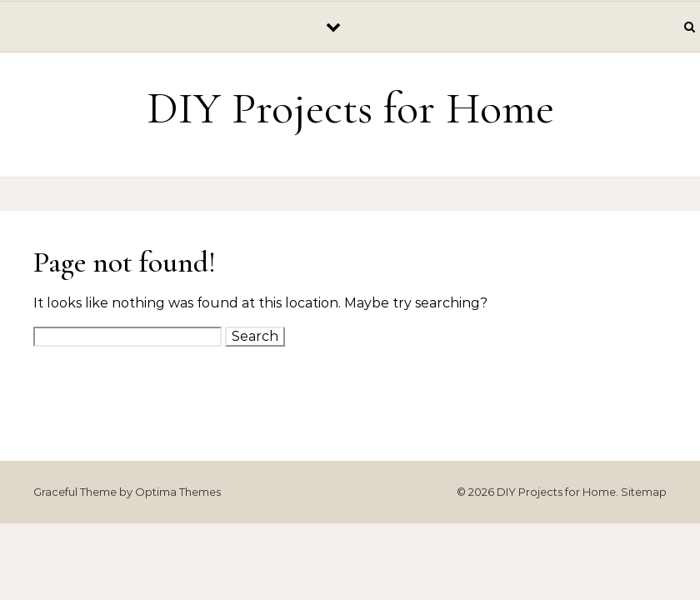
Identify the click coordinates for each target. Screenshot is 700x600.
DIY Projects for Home (350, 108)
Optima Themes (178, 492)
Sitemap (644, 492)
